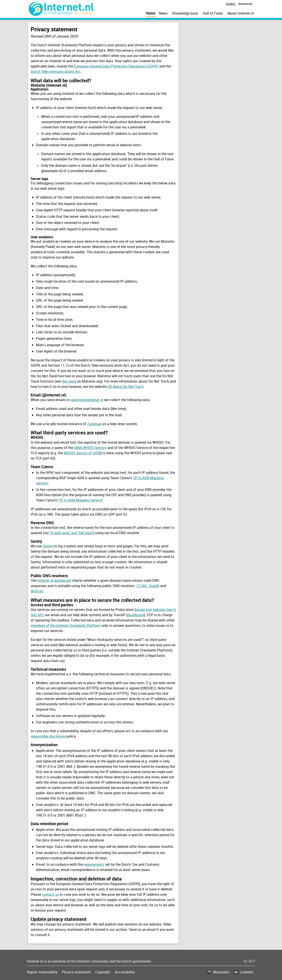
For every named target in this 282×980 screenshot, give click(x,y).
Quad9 (154, 586)
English (231, 4)
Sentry (48, 546)
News (163, 13)
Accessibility (125, 972)
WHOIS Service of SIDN (82, 453)
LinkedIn (247, 972)
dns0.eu (37, 591)
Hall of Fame (213, 13)
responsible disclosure (48, 736)
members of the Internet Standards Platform (66, 625)
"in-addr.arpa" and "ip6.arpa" (71, 533)
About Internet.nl (241, 13)
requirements (94, 864)
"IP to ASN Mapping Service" (81, 500)
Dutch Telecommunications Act (56, 71)
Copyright (103, 972)
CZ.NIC (142, 586)
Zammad (94, 424)
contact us (50, 894)
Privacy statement (76, 972)
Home (150, 13)
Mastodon (221, 972)
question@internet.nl (87, 400)
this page (69, 381)
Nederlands (245, 4)
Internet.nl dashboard (54, 580)
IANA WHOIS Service (90, 448)
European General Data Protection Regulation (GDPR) (116, 66)
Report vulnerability (42, 972)
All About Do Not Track (126, 387)
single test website (150, 610)
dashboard (136, 615)
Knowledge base (185, 13)
